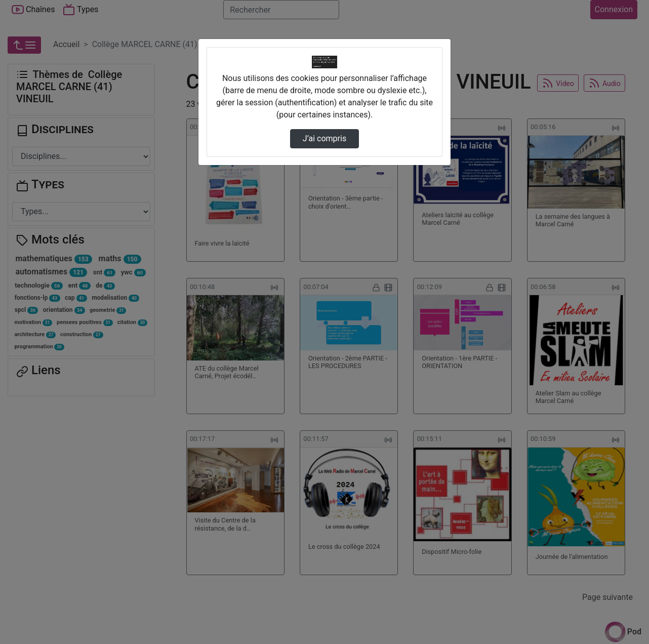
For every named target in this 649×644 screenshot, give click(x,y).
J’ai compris (324, 138)
